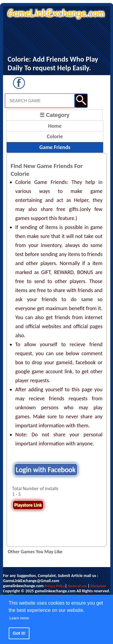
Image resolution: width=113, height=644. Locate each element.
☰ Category (55, 115)
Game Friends (55, 147)
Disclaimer (99, 586)
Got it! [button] (19, 633)
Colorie (55, 136)
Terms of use (77, 586)
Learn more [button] (19, 618)
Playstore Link (28, 505)
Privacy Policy (55, 586)
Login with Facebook (46, 470)
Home (55, 126)
